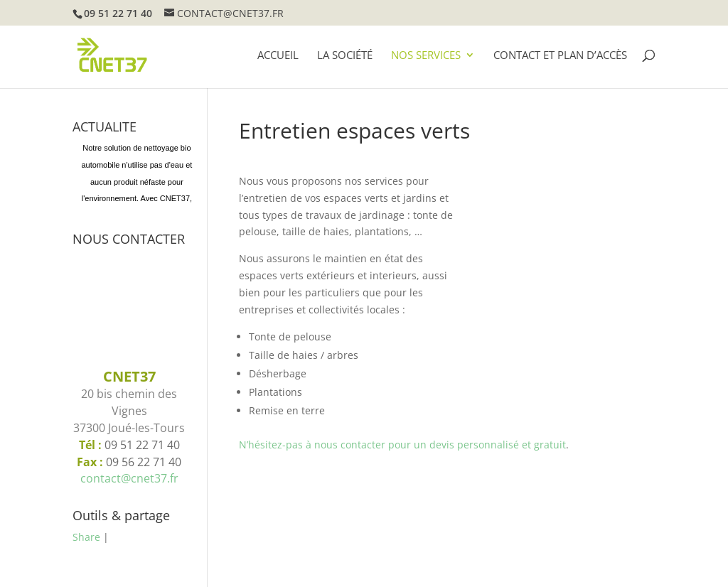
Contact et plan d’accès (560, 56)
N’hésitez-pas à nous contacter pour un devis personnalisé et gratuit (402, 445)
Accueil (278, 56)
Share (86, 537)
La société (345, 56)
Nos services (426, 56)
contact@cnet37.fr (129, 478)
